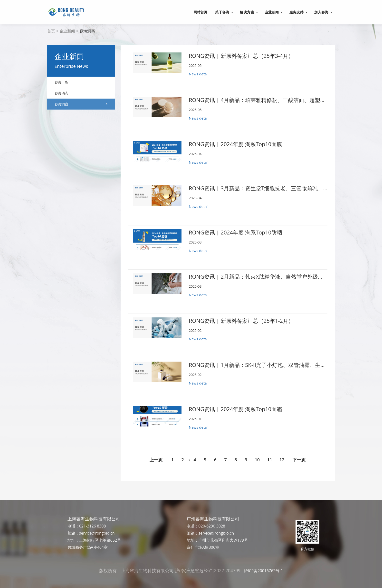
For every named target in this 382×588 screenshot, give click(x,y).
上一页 (156, 460)
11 (270, 460)
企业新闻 (67, 31)
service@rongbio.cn (97, 533)
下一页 (299, 460)
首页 (51, 31)
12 (282, 460)
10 (257, 460)
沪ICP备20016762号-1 (263, 571)
